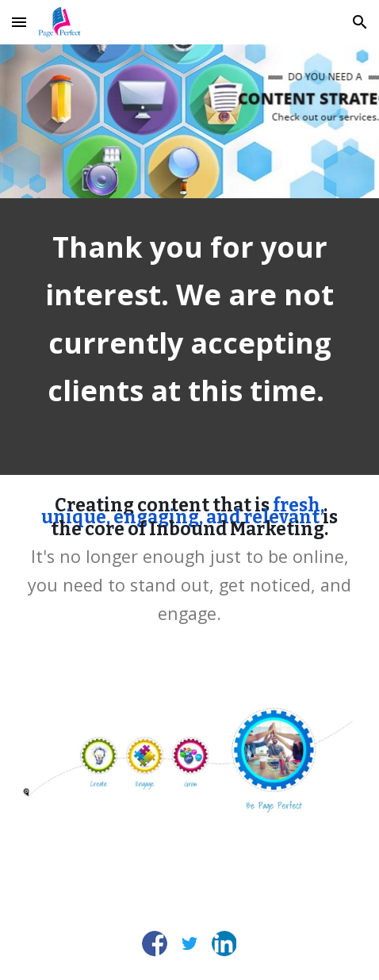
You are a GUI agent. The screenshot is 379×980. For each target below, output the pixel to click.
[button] (19, 22)
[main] (190, 337)
